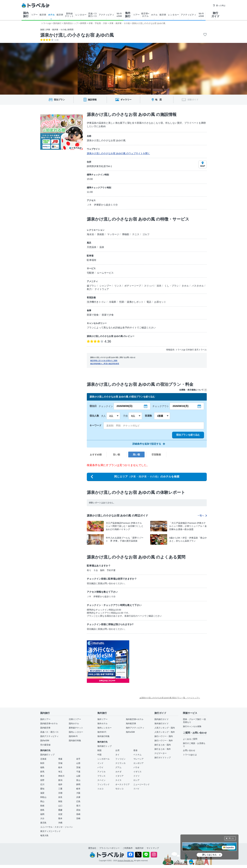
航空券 (43, 15)
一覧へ (202, 516)
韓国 (99, 750)
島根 (42, 806)
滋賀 (42, 793)
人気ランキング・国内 (165, 728)
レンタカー (81, 15)
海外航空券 (131, 724)
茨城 (78, 767)
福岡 (42, 814)
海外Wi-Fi (102, 732)
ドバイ (136, 789)
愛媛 (60, 810)
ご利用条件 (128, 848)
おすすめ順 (96, 455)
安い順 (117, 455)
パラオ (136, 767)
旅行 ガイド (215, 15)
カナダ (118, 772)
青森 (60, 759)
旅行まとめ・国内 (163, 745)
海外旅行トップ (104, 746)
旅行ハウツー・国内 (164, 736)
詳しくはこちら (209, 855)
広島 (78, 801)
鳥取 (60, 801)
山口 (60, 806)
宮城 (60, 763)
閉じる (231, 838)
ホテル (51, 15)
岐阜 (78, 789)
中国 (99, 755)
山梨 (78, 776)
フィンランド (103, 784)
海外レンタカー (104, 728)
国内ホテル (74, 724)
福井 (60, 784)
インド (100, 763)
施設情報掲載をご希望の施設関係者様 (105, 364)
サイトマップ (153, 848)
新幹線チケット (76, 728)
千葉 (78, 772)
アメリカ (101, 772)
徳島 (42, 810)
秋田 (42, 763)
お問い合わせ (189, 750)
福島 (42, 767)
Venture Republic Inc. (126, 861)
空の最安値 (45, 745)
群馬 (42, 772)
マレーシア (138, 759)
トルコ (100, 789)
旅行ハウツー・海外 (164, 741)
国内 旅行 (26, 15)
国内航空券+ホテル (49, 724)
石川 (42, 784)
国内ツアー (45, 719)
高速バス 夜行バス (93, 15)
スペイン (101, 780)
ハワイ (100, 767)
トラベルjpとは (190, 755)
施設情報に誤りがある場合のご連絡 (104, 360)
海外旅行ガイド (162, 724)
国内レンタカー (76, 732)
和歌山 (43, 797)
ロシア (136, 780)
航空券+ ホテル (145, 15)
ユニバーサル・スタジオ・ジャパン (57, 827)
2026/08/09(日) (124, 406)
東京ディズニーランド (50, 831)
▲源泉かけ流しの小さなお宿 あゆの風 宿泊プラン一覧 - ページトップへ (170, 698)
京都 (60, 793)
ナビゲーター (161, 753)
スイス (118, 780)
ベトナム (137, 755)
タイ (117, 755)
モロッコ (119, 789)
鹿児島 (43, 823)
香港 (135, 750)
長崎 (78, 814)
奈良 (60, 797)
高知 (78, 810)
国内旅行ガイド (162, 719)
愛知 (42, 789)
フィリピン (120, 759)
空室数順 (156, 455)
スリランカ (120, 763)
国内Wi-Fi (73, 736)
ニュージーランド (142, 784)
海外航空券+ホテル (135, 719)
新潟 (60, 780)
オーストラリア (122, 784)
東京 (42, 776)
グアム (118, 767)
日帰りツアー (75, 719)
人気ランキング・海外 (165, 732)
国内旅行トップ (47, 755)
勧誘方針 (140, 848)
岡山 (42, 801)
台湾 (117, 750)
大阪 (78, 793)
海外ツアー (102, 719)
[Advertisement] (163, 662)
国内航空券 (45, 728)
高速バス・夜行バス (49, 732)
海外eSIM (130, 732)
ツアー (34, 15)
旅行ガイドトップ (163, 758)
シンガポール (103, 759)
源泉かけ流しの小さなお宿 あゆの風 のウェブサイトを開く (118, 153)
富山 (78, 780)
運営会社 (92, 848)
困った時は (219, 5)
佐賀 (60, 814)
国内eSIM (45, 741)
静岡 (78, 784)
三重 (60, 789)
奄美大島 (44, 835)
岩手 (78, 759)
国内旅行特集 (75, 741)
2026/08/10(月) (180, 406)
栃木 (60, 767)
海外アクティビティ (135, 728)
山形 (78, 763)
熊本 (60, 818)
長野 (42, 780)
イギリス (137, 772)
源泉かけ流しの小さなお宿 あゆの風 (77, 35)
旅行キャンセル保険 (192, 726)
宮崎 (78, 818)
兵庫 (78, 797)
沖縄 (60, 823)
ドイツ (136, 776)
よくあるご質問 (190, 739)
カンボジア (138, 763)
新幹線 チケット (69, 15)
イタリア (119, 776)
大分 (42, 818)
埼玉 (60, 772)
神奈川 (61, 776)
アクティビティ (106, 15)
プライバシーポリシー (109, 848)
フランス (101, 776)
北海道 (43, 759)
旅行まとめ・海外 (163, 749)
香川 (78, 806)
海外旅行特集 (103, 736)
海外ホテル (102, 724)
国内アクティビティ (49, 736)
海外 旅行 (128, 15)
